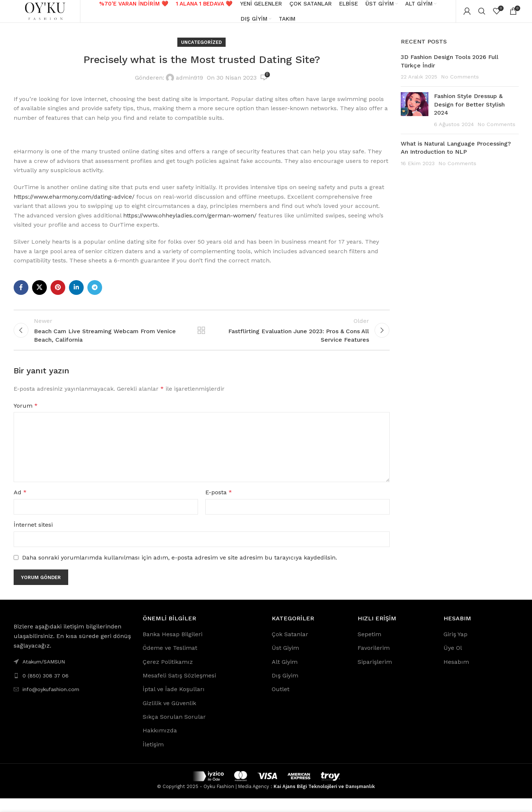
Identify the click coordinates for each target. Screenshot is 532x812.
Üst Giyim (285, 661)
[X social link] (39, 295)
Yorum (26, 419)
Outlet (281, 703)
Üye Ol (453, 661)
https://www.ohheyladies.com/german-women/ (190, 222)
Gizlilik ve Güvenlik (169, 717)
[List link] (73, 689)
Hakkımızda (160, 744)
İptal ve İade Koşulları (174, 703)
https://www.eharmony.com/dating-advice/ (74, 204)
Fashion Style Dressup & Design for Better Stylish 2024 (469, 112)
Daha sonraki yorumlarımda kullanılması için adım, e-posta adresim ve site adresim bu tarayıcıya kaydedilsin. (180, 571)
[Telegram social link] (95, 295)
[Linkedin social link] (76, 295)
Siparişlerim (375, 675)
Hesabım (456, 675)
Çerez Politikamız (168, 675)
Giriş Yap (455, 648)
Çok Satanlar (290, 648)
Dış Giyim (285, 689)
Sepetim (369, 648)
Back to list (201, 341)
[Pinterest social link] (58, 295)
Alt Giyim (285, 675)
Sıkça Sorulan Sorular (174, 730)
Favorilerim (374, 661)
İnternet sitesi (33, 538)
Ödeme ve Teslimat (170, 661)
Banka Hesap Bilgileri (173, 648)
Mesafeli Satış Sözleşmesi (179, 689)
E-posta (219, 506)
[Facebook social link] (21, 295)
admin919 (189, 85)
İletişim (153, 758)
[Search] (482, 15)
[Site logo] (47, 14)
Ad (20, 506)
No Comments (460, 84)
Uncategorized (201, 49)
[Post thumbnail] (415, 118)
